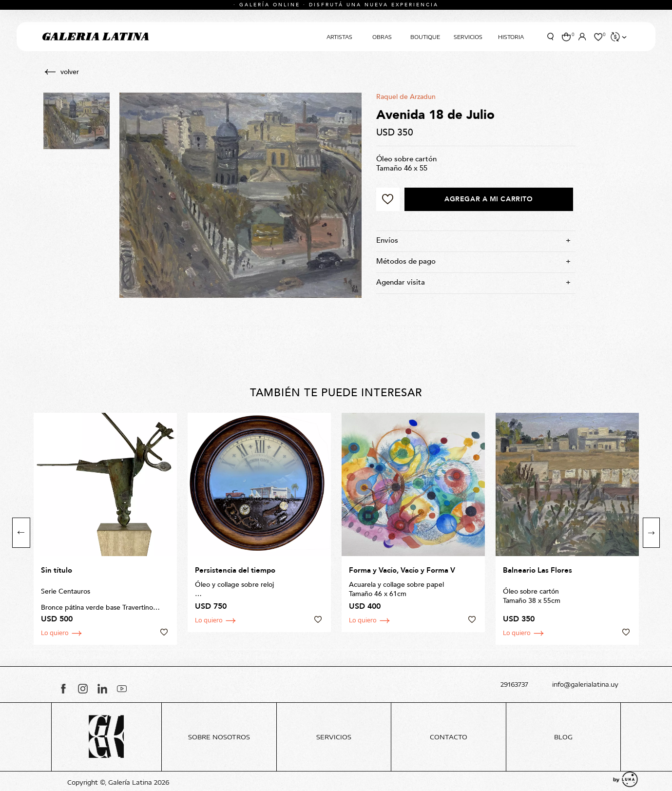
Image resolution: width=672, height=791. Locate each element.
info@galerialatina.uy (585, 685)
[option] (105, 529)
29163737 (514, 685)
